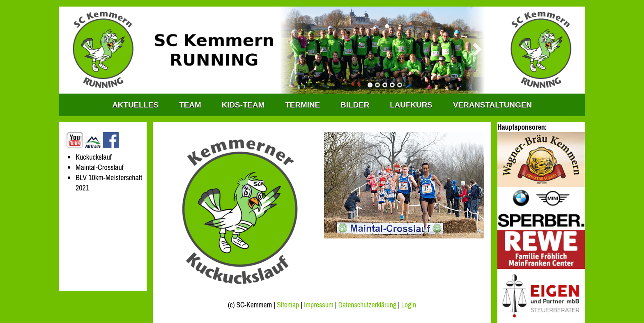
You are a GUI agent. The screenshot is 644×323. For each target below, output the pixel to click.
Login (409, 305)
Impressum (319, 305)
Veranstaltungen (492, 105)
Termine (302, 105)
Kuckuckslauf (94, 157)
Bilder (355, 105)
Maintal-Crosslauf (100, 167)
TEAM (190, 105)
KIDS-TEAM (243, 105)
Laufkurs (411, 105)
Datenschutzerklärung (368, 305)
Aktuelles (135, 105)
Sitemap (288, 305)
